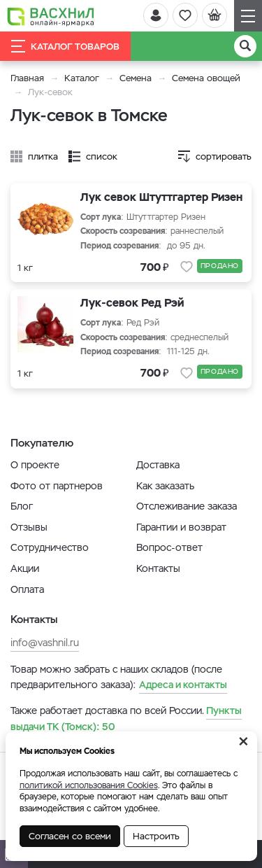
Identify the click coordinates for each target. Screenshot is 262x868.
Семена (136, 78)
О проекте (35, 465)
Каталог (82, 78)
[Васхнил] (51, 16)
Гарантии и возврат (181, 527)
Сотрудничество (50, 547)
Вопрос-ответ (169, 547)
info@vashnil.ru (45, 643)
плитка (43, 156)
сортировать (224, 156)
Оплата (27, 589)
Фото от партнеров (57, 486)
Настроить (156, 836)
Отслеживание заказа (187, 506)
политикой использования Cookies (89, 785)
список (102, 156)
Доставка (158, 465)
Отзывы (29, 527)
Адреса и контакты (183, 685)
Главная (27, 78)
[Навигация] (248, 16)
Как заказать (165, 486)
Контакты (158, 568)
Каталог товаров (65, 46)
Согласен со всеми (70, 836)
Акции (25, 568)
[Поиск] (245, 46)
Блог (22, 506)
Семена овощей (206, 78)
